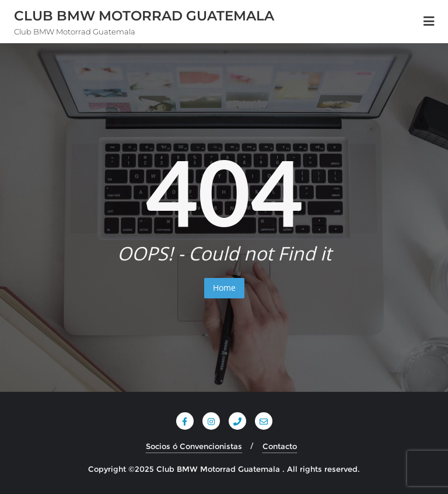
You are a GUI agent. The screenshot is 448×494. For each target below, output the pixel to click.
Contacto (280, 446)
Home (224, 288)
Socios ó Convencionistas (194, 446)
